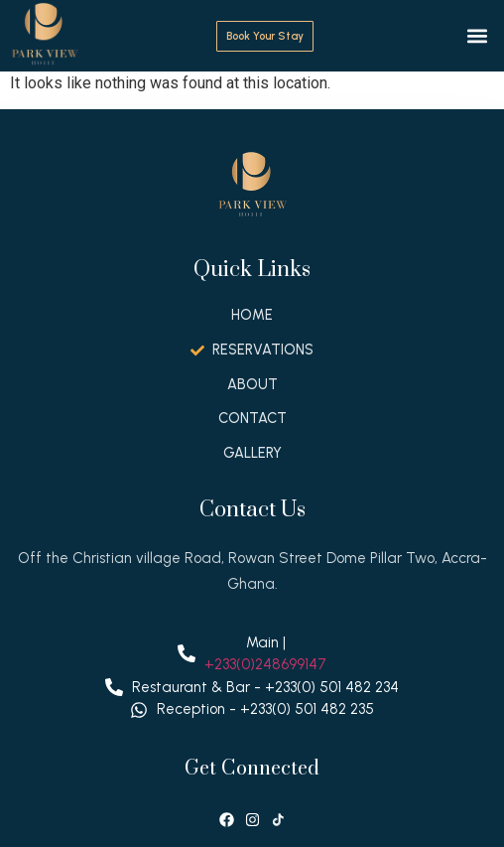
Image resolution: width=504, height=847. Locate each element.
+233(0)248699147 (265, 664)
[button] (478, 36)
